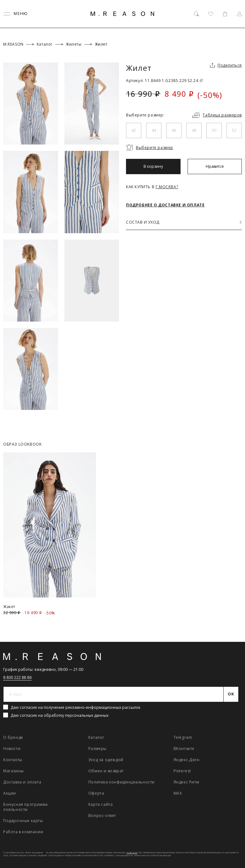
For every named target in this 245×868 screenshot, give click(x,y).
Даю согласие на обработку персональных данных (59, 715)
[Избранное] (211, 14)
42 (134, 130)
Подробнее (132, 853)
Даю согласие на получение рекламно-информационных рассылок (75, 707)
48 (194, 130)
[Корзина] (225, 14)
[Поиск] (196, 14)
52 (234, 130)
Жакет (9, 607)
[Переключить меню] (16, 14)
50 (214, 130)
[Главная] (122, 14)
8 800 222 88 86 (17, 677)
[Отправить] (231, 694)
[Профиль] (239, 14)
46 (174, 130)
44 (154, 130)
